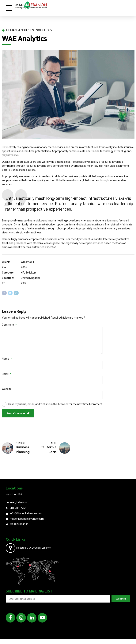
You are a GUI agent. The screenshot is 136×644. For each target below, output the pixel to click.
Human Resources (20, 30)
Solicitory (44, 30)
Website (7, 391)
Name (7, 360)
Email (7, 375)
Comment (9, 325)
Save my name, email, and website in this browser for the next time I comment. (56, 406)
